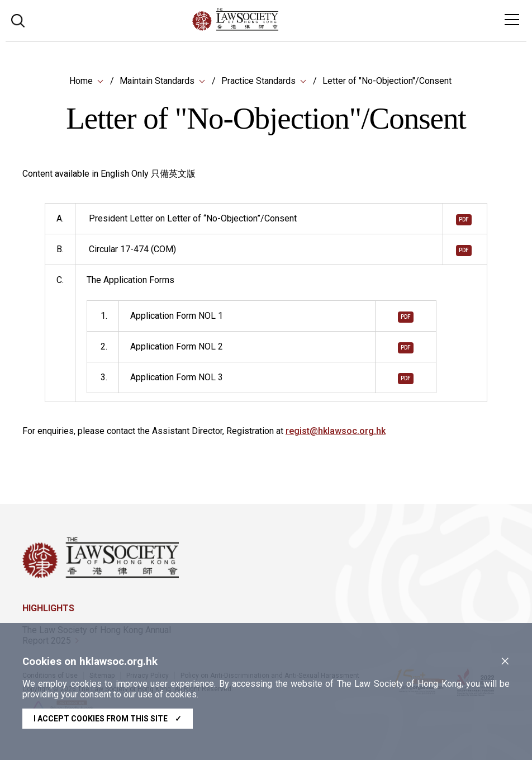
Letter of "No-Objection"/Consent (387, 81)
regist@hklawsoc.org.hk (336, 431)
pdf (464, 220)
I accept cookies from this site (108, 719)
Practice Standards (258, 81)
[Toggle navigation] (512, 20)
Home (81, 81)
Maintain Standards (157, 81)
